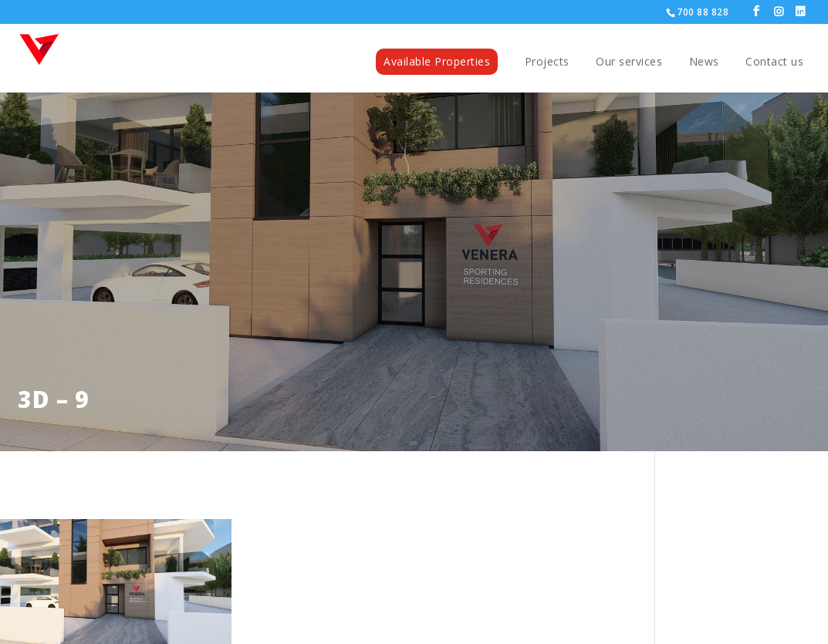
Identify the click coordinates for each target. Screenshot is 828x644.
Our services (629, 62)
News (704, 62)
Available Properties (437, 61)
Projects (547, 62)
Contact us (774, 62)
